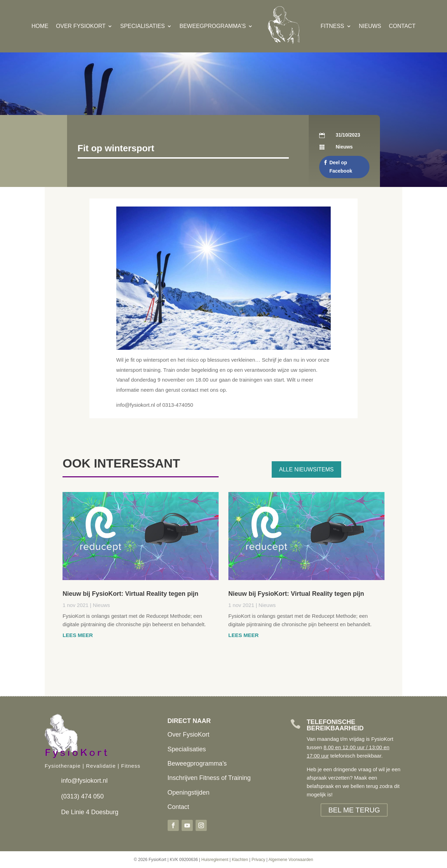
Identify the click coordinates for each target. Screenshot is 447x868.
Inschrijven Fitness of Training (209, 778)
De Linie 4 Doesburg (90, 812)
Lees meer (78, 635)
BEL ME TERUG (354, 810)
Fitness (332, 26)
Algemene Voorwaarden (291, 860)
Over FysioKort (81, 26)
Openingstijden (189, 793)
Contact (402, 26)
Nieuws (370, 26)
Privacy (258, 860)
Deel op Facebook (341, 167)
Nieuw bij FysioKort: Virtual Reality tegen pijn (130, 594)
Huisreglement (215, 860)
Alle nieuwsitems (306, 469)
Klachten (240, 860)
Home (40, 26)
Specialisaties (142, 26)
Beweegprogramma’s (213, 26)
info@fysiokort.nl (84, 781)
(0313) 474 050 (82, 796)
